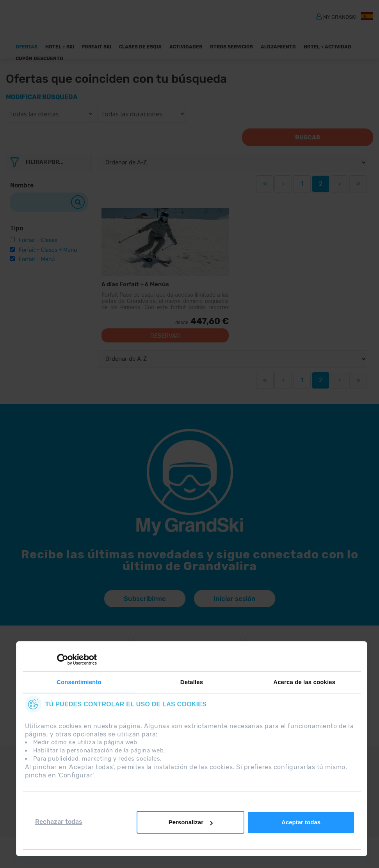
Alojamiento (278, 47)
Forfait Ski (97, 47)
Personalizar (191, 822)
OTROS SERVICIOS (231, 47)
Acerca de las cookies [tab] (304, 682)
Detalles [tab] (192, 682)
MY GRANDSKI (340, 17)
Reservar (165, 342)
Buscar (315, 137)
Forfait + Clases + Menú (48, 250)
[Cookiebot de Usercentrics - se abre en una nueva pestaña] (63, 659)
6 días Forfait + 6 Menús (134, 284)
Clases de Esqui (140, 47)
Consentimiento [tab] (79, 682)
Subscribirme (144, 605)
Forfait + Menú (37, 259)
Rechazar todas (59, 822)
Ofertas (27, 47)
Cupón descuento (39, 59)
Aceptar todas (301, 822)
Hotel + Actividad (327, 47)
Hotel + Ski (60, 47)
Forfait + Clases (38, 240)
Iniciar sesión (235, 605)
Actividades (186, 47)
